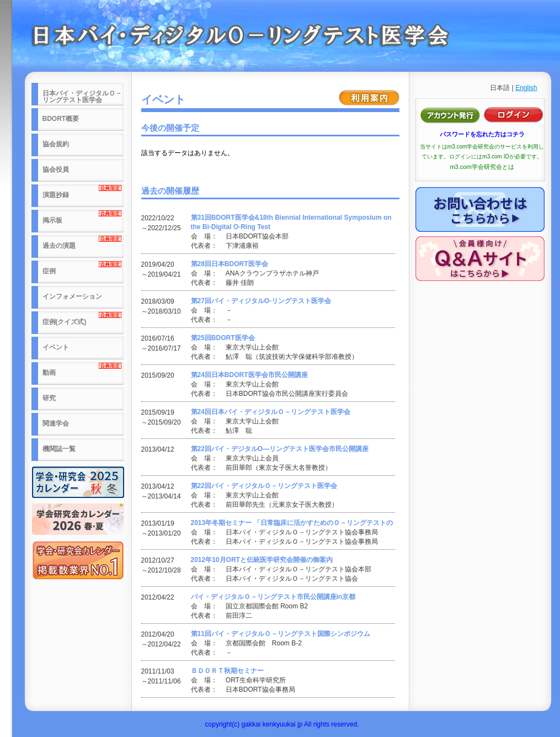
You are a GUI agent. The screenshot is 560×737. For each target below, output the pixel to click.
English (526, 88)
